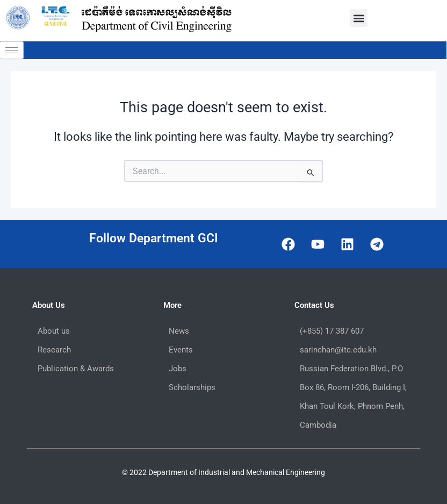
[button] (359, 18)
